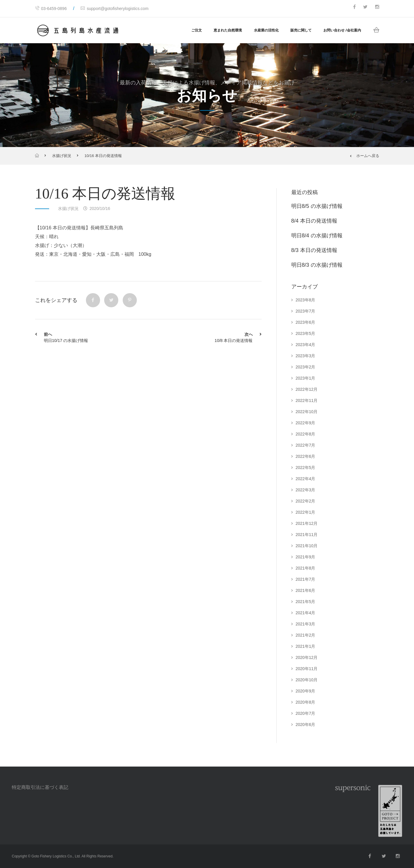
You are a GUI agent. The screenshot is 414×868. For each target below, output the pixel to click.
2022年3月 (306, 490)
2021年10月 (307, 546)
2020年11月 (307, 669)
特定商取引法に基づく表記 (40, 787)
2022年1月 (306, 512)
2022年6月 (306, 456)
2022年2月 (306, 501)
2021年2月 (306, 635)
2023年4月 (306, 345)
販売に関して (301, 30)
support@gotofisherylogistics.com (115, 9)
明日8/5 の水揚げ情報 (317, 206)
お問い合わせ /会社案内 (342, 30)
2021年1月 (306, 646)
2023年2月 (306, 367)
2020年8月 (306, 702)
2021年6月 (306, 590)
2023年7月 (306, 311)
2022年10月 (307, 412)
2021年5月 (306, 602)
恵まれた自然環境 (228, 30)
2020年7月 (306, 713)
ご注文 (197, 30)
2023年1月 (306, 378)
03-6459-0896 (51, 9)
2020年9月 (306, 691)
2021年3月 (306, 624)
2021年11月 (307, 535)
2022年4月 (306, 479)
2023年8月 (306, 300)
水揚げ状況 (62, 156)
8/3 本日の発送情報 (314, 250)
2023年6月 (306, 322)
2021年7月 (306, 579)
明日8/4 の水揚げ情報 (317, 236)
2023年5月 (306, 333)
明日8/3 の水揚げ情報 (317, 265)
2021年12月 (307, 523)
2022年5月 (306, 468)
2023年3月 (306, 356)
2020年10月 (307, 680)
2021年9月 (306, 557)
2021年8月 (306, 568)
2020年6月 (306, 725)
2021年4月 (306, 613)
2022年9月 (306, 423)
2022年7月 (306, 445)
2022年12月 (307, 389)
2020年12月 (307, 657)
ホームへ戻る (365, 156)
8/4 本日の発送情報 (314, 221)
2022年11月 (307, 400)
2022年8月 (306, 434)
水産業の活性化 (266, 30)
